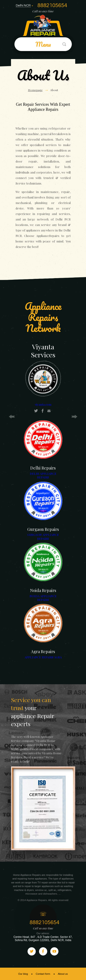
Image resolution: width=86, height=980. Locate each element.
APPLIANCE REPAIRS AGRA (43, 657)
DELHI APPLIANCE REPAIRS (43, 475)
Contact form (43, 974)
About (54, 90)
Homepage (35, 90)
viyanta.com (43, 404)
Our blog (23, 974)
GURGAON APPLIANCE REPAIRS (43, 536)
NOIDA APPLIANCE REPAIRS (43, 598)
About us (63, 974)
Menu (43, 44)
